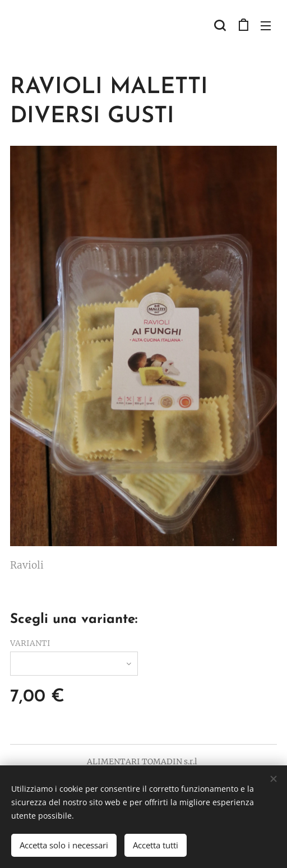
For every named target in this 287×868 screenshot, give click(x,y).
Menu (266, 26)
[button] (220, 25)
